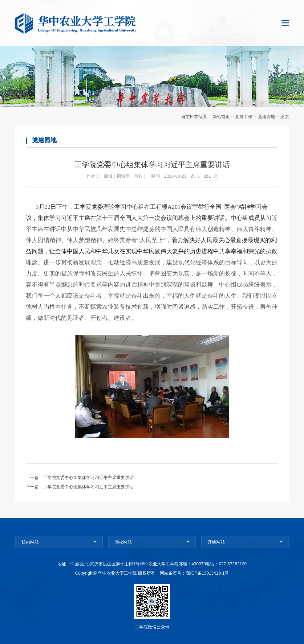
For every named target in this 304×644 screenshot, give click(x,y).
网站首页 (221, 117)
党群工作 (244, 117)
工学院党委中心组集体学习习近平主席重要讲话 (88, 477)
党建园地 (266, 117)
